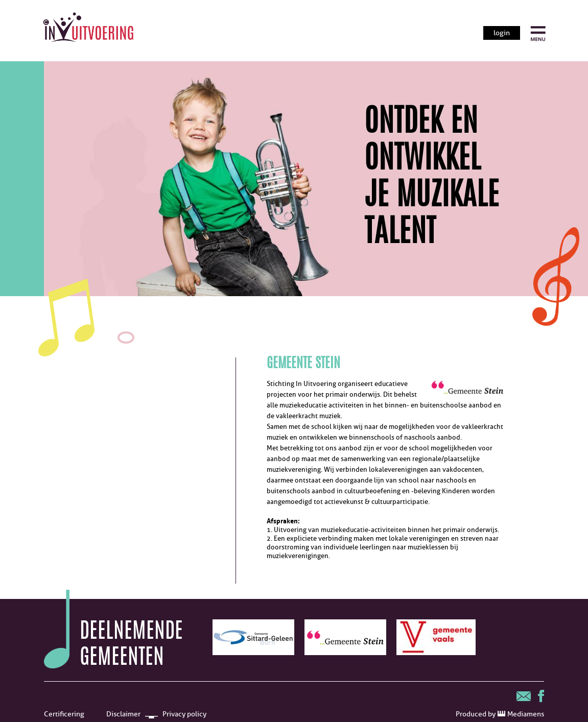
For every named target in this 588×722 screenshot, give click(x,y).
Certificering (64, 714)
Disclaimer (123, 714)
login (502, 33)
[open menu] (538, 34)
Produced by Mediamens (500, 714)
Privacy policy (184, 714)
